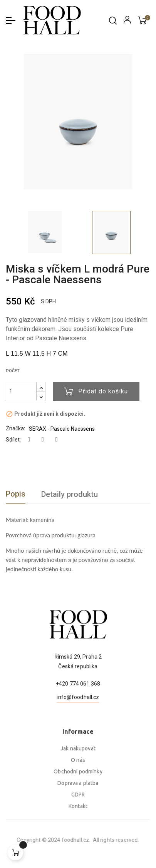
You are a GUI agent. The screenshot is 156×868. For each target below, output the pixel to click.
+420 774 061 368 (78, 714)
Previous (8, 232)
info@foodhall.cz (78, 728)
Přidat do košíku (96, 391)
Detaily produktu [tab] (70, 494)
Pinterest (57, 440)
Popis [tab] (16, 494)
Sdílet (29, 440)
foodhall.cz (34, 840)
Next (144, 232)
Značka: (15, 428)
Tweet (43, 440)
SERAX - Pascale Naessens (62, 429)
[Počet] (21, 391)
